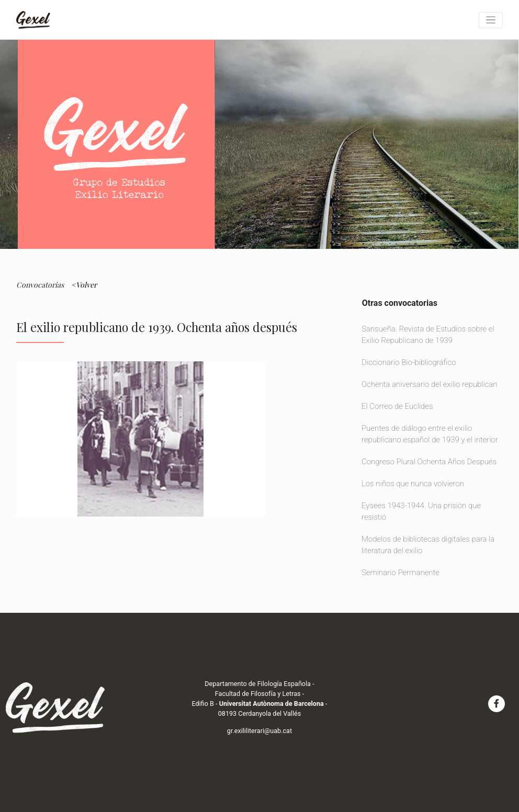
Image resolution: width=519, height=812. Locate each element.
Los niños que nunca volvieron (413, 484)
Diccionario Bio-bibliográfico (409, 362)
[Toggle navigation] (491, 20)
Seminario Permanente (400, 573)
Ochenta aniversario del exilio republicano (432, 384)
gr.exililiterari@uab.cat (259, 731)
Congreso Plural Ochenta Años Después (429, 462)
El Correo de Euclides (397, 406)
